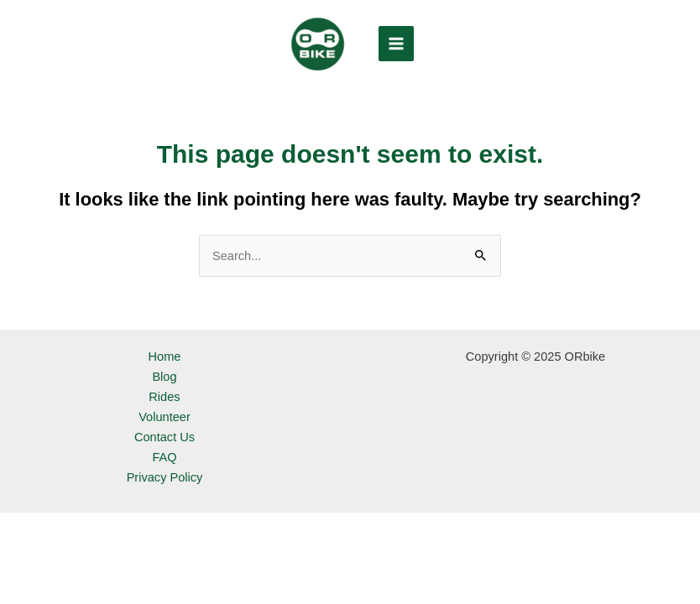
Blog (164, 377)
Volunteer (165, 417)
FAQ (164, 457)
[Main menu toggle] (396, 44)
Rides (164, 397)
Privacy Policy (165, 477)
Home (165, 357)
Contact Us (165, 437)
